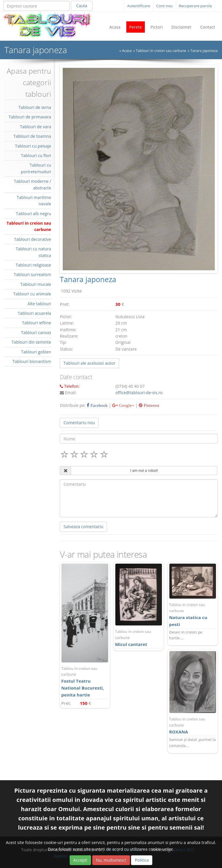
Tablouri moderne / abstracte (33, 184)
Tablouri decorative (33, 239)
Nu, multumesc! (111, 860)
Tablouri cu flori (36, 155)
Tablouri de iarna (35, 107)
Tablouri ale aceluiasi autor (89, 363)
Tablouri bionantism (32, 361)
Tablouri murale (36, 284)
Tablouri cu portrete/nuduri (36, 168)
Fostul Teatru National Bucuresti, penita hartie (85, 682)
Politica (142, 860)
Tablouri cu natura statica (34, 252)
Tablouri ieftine (37, 323)
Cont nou (165, 6)
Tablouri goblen (36, 352)
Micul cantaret (139, 638)
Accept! (80, 860)
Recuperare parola (196, 6)
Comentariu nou (79, 423)
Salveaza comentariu (83, 527)
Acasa (115, 27)
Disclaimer (182, 27)
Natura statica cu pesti (193, 614)
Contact (208, 27)
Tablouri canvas (36, 333)
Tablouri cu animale (32, 294)
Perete (136, 27)
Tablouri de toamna (32, 136)
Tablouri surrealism (33, 274)
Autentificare (139, 6)
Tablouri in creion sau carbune (161, 51)
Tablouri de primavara (30, 117)
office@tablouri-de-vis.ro (139, 393)
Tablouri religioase (33, 265)
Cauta (82, 6)
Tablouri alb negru (34, 214)
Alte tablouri (39, 304)
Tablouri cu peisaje (33, 146)
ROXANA (193, 725)
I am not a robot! (144, 471)
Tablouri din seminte (31, 342)
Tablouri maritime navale (34, 201)
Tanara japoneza (204, 51)
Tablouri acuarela (34, 313)
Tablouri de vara (36, 127)
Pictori (157, 27)
